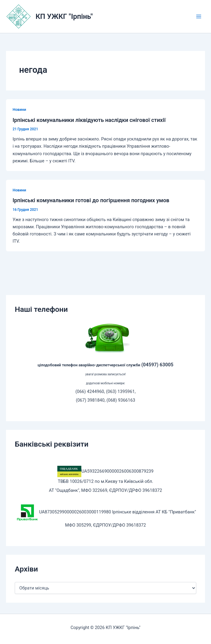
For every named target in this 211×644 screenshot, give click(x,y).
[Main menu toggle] (199, 16)
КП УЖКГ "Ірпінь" (64, 16)
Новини (19, 109)
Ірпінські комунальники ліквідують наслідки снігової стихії (89, 120)
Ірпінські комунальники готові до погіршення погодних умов (91, 200)
